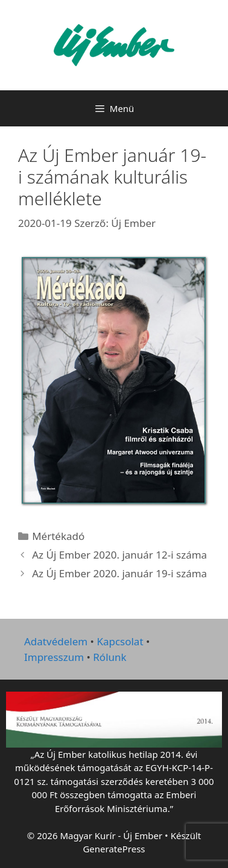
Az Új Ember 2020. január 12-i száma (119, 555)
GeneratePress (114, 849)
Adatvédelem (56, 641)
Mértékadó (58, 536)
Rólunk (109, 657)
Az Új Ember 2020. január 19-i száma (119, 573)
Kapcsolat (120, 641)
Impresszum (54, 657)
